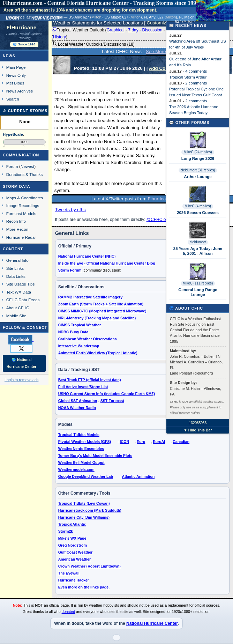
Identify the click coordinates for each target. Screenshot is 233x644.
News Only (16, 75)
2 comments (196, 83)
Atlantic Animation (138, 476)
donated (69, 612)
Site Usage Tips (21, 284)
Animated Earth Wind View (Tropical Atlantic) (98, 353)
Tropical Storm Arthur (188, 77)
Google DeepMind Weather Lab (86, 476)
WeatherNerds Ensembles (81, 449)
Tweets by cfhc (70, 210)
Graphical (115, 30)
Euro (141, 442)
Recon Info (16, 221)
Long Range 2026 (198, 158)
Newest (27, 166)
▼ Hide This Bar (198, 430)
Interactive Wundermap (79, 346)
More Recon (17, 229)
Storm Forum (70, 270)
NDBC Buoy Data (73, 332)
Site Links (15, 268)
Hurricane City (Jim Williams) (84, 517)
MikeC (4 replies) (198, 206)
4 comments (196, 71)
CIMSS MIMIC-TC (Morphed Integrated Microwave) (102, 311)
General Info (17, 260)
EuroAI (159, 442)
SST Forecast (112, 401)
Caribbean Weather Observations (88, 339)
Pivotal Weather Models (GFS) (85, 442)
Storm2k (66, 531)
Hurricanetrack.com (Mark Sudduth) (90, 510)
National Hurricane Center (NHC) (87, 256)
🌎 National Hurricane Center (21, 363)
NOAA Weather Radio (77, 408)
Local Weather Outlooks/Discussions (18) (93, 44)
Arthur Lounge (198, 177)
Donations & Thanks (25, 174)
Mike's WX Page (72, 538)
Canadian (181, 442)
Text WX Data (19, 292)
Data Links (16, 276)
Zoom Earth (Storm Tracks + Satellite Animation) (101, 304)
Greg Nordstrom (73, 545)
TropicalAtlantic (72, 524)
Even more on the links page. (84, 587)
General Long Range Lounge (198, 292)
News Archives (20, 91)
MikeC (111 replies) (198, 283)
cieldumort (198, 242)
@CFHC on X (159, 220)
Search (13, 99)
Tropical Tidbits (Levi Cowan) (84, 503)
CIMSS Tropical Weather (80, 325)
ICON (125, 442)
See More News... (164, 51)
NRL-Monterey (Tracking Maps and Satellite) (97, 318)
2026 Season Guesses (198, 213)
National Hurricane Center (152, 623)
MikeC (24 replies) (198, 152)
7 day (133, 30)
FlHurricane (22, 28)
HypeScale (13, 134)
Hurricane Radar (21, 237)
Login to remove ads (21, 380)
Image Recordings (23, 205)
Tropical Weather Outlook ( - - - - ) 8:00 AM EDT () (139, 34)
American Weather (74, 559)
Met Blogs (15, 83)
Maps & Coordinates (25, 198)
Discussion (152, 30)
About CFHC (18, 308)
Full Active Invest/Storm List (83, 387)
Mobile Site (16, 316)
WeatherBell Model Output (81, 462)
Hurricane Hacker (74, 580)
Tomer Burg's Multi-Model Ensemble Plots (95, 456)
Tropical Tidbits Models (79, 435)
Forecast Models (21, 213)
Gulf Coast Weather (76, 552)
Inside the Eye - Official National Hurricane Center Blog (107, 263)
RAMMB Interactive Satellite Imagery (91, 297)
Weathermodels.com (76, 469)
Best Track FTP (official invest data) (90, 380)
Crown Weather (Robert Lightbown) (89, 566)
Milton (96, 17)
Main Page (16, 67)
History (59, 37)
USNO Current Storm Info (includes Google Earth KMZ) (107, 394)
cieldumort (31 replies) (198, 170)
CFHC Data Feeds (23, 300)
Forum (12, 166)
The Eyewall (69, 573)
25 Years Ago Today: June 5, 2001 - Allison (198, 251)
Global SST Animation (78, 401)
